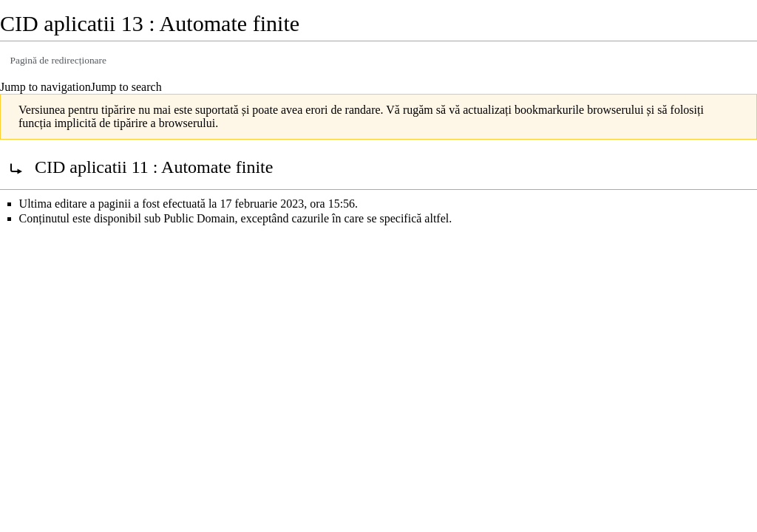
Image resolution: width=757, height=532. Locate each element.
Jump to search (126, 87)
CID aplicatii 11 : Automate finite (154, 167)
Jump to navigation (45, 87)
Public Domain (199, 218)
